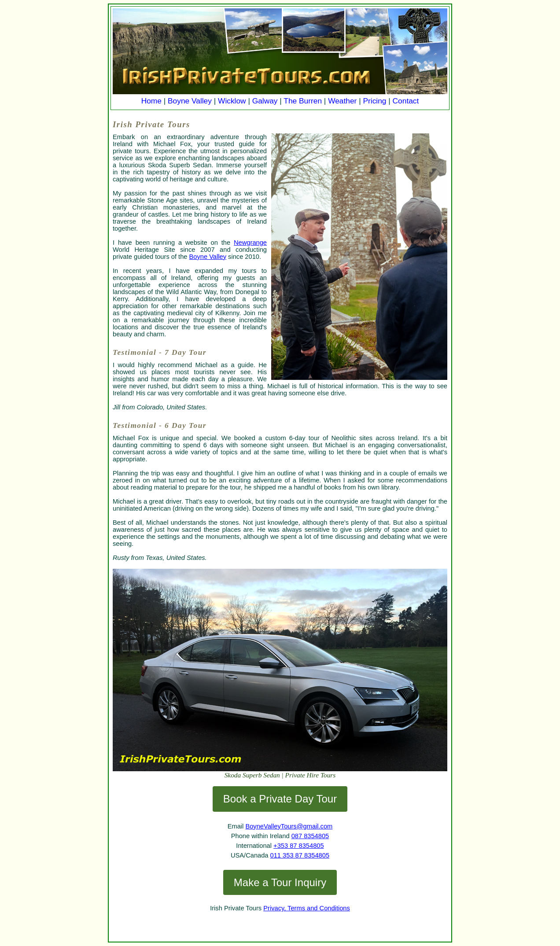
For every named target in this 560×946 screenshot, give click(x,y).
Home (151, 101)
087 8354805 (310, 836)
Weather (342, 101)
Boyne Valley (190, 101)
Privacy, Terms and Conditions (307, 908)
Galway (265, 101)
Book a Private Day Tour (280, 799)
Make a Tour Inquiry (280, 882)
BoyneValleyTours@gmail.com (289, 826)
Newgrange (250, 243)
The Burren (303, 101)
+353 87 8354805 (299, 846)
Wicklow (232, 101)
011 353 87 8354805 (300, 855)
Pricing (375, 101)
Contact (406, 101)
